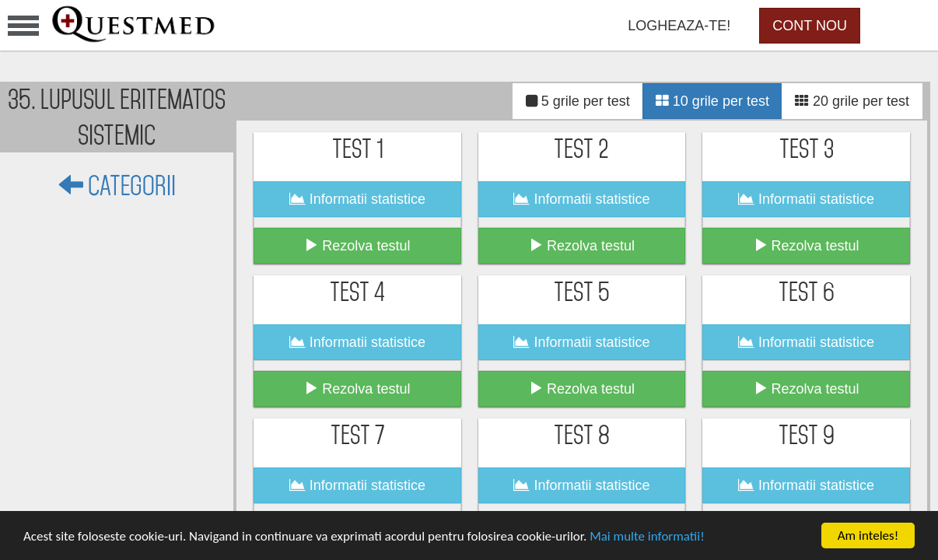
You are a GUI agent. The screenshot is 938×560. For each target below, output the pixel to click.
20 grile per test (852, 101)
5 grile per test (578, 101)
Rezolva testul (357, 245)
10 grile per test (712, 101)
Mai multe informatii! (647, 536)
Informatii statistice (357, 199)
